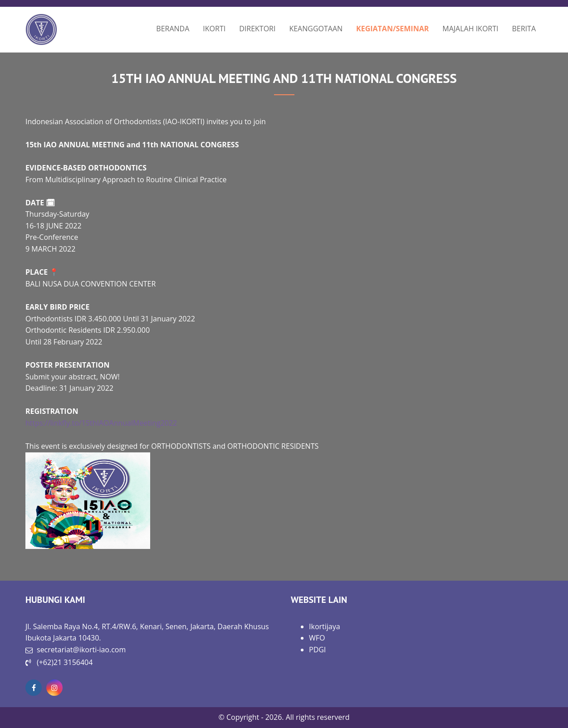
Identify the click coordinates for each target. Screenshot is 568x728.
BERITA (524, 29)
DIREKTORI (257, 29)
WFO (317, 638)
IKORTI (214, 29)
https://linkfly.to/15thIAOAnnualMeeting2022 (101, 423)
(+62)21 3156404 (65, 662)
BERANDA (173, 29)
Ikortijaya (325, 626)
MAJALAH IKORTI (470, 29)
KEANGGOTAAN (316, 29)
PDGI (317, 650)
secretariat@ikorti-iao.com (81, 650)
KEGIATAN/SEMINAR (392, 29)
